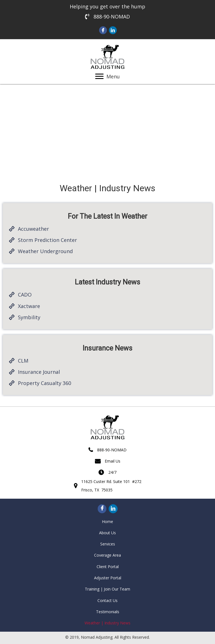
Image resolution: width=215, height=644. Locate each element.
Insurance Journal (39, 372)
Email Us (113, 461)
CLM (23, 361)
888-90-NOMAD (112, 17)
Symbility (29, 317)
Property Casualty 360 (45, 383)
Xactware (29, 306)
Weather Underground (45, 251)
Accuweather (33, 229)
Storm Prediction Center (47, 240)
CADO (25, 295)
